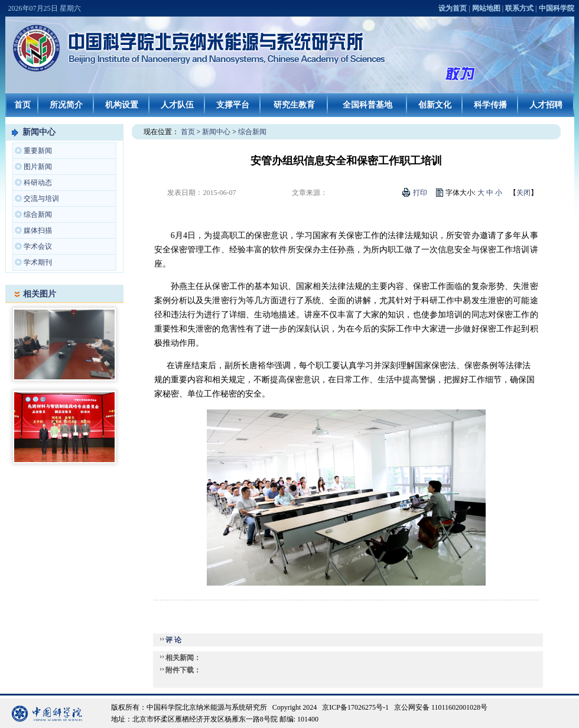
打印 (420, 193)
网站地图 (486, 8)
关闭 (523, 193)
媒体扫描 (38, 230)
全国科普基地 (367, 105)
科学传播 (490, 105)
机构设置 (122, 105)
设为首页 (453, 8)
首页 (22, 105)
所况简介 (66, 105)
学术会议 (38, 246)
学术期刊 (38, 262)
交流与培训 (41, 199)
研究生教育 (294, 105)
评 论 (173, 640)
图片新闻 (38, 167)
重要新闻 (38, 151)
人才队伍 (177, 105)
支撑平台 (233, 105)
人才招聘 (546, 105)
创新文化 (435, 105)
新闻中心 (39, 132)
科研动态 (38, 183)
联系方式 (519, 8)
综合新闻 (38, 214)
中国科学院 (557, 8)
